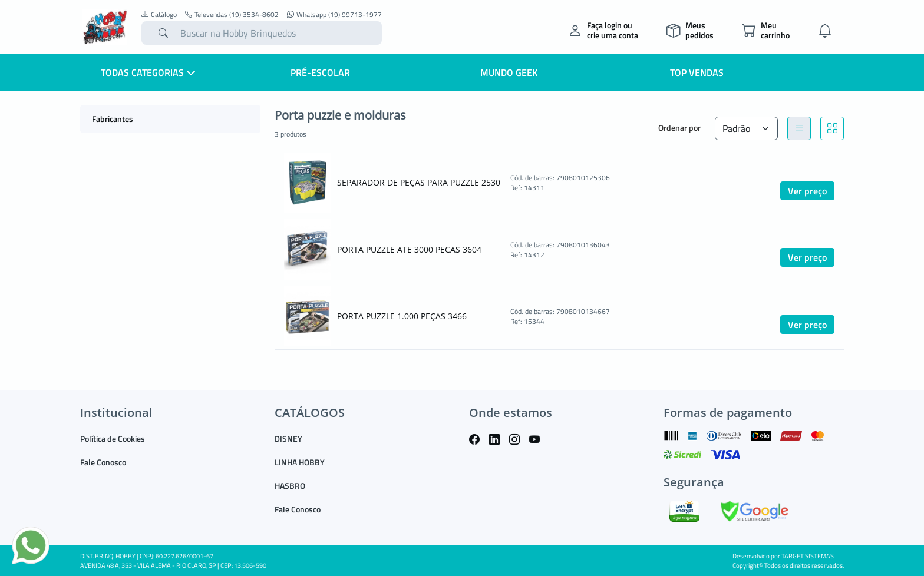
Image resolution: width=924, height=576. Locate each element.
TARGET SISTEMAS (808, 556)
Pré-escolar (320, 72)
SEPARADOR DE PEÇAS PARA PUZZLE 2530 (419, 182)
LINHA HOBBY (300, 462)
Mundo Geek (509, 72)
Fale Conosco (103, 462)
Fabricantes (113, 119)
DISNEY (288, 438)
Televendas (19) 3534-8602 (232, 15)
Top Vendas (697, 72)
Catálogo (159, 15)
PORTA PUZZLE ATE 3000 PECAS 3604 (409, 249)
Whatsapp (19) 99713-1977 (334, 15)
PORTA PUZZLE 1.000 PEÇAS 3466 (402, 316)
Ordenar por (679, 128)
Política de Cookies (113, 438)
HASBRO (290, 486)
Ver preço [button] (807, 191)
